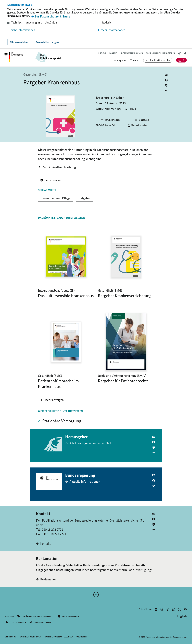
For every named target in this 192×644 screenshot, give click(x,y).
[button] (51, 30)
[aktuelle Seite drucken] (166, 85)
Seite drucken (51, 180)
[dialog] (96, 25)
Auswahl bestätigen (47, 42)
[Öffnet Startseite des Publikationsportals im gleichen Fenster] (14, 57)
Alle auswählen (19, 42)
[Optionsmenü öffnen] (166, 91)
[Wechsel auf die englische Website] (102, 53)
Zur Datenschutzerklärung (52, 16)
